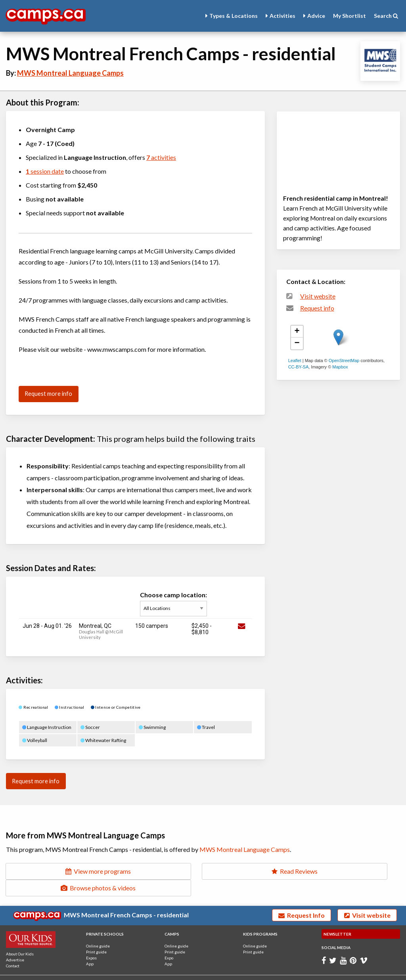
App (90, 947)
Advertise (15, 943)
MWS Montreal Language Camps (70, 73)
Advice (316, 16)
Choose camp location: (175, 604)
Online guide (98, 929)
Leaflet (295, 361)
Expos (91, 941)
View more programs (68, 871)
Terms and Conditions (34, 971)
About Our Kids (20, 937)
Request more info (48, 394)
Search (386, 16)
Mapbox (340, 367)
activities (161, 157)
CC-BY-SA (299, 367)
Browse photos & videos (338, 871)
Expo (169, 941)
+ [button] (297, 332)
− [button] (297, 343)
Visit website (318, 296)
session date (45, 171)
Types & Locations (234, 16)
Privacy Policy (77, 971)
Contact (13, 949)
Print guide (96, 935)
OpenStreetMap (344, 361)
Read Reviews (203, 871)
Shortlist (350, 16)
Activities (282, 16)
